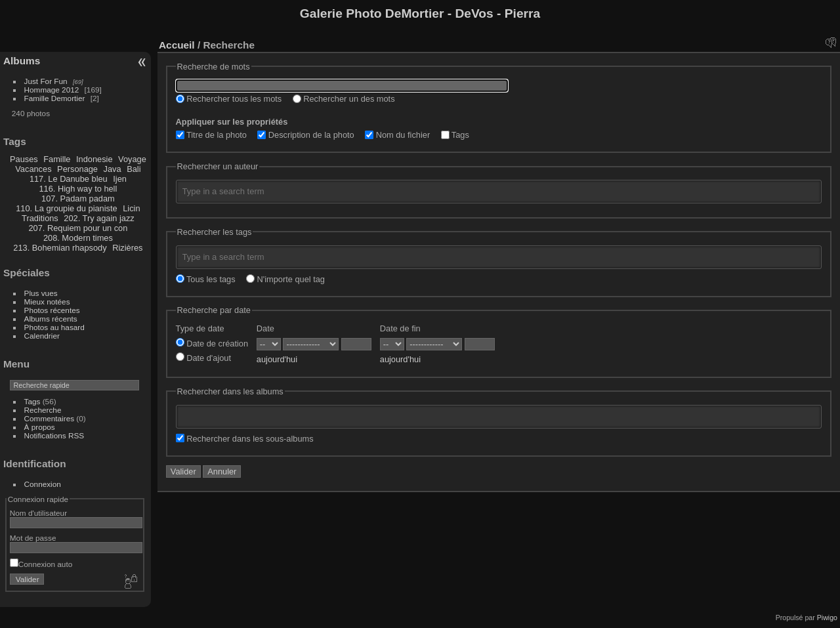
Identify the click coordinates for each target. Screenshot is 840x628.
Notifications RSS (54, 435)
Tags (32, 401)
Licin (131, 208)
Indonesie (94, 159)
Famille (57, 159)
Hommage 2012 (52, 90)
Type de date (200, 328)
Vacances (33, 169)
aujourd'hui (277, 359)
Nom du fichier (397, 135)
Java (113, 169)
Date (265, 328)
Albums (22, 61)
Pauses (24, 159)
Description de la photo (305, 135)
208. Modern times (78, 238)
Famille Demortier (55, 98)
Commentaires (50, 418)
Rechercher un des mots (344, 99)
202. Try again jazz (99, 218)
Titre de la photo (211, 135)
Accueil (177, 45)
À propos (40, 427)
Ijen (120, 179)
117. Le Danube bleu (69, 179)
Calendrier (42, 336)
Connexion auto (41, 564)
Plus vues (41, 293)
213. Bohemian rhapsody (60, 248)
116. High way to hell (78, 189)
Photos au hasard (54, 327)
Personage (77, 169)
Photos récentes (52, 310)
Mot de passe (33, 538)
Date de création (212, 344)
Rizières (127, 248)
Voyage (132, 159)
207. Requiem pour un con (78, 228)
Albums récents (51, 319)
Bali (134, 169)
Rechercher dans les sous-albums (245, 439)
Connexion (43, 484)
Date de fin (400, 328)
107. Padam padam (78, 199)
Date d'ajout (203, 358)
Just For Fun (46, 81)
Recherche (43, 410)
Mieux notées (47, 302)
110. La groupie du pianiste (66, 208)
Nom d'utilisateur (38, 513)
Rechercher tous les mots (229, 99)
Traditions (40, 218)
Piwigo (827, 618)
